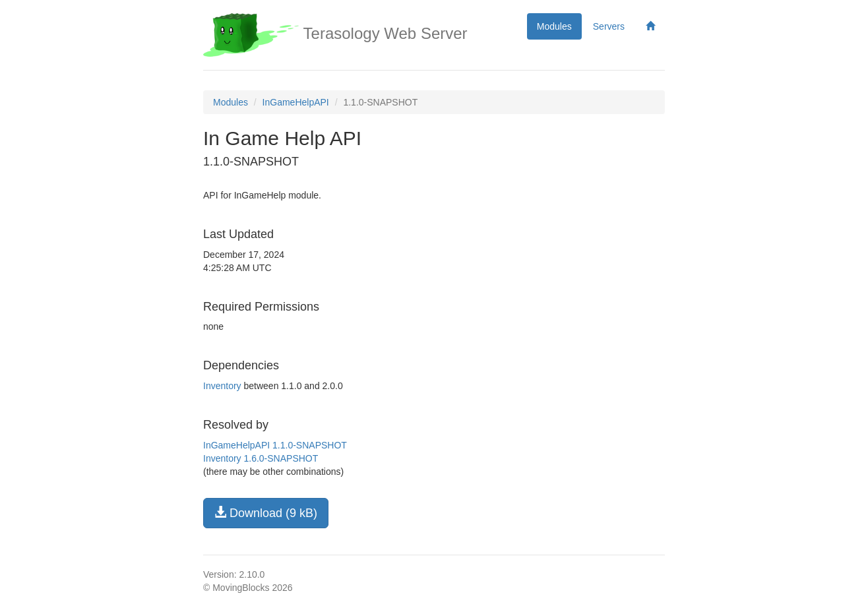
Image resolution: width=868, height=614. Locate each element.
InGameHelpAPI (296, 102)
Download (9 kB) (266, 513)
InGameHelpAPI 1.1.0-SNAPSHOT (275, 445)
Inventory (222, 386)
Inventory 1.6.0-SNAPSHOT (261, 458)
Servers (609, 26)
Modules (554, 26)
